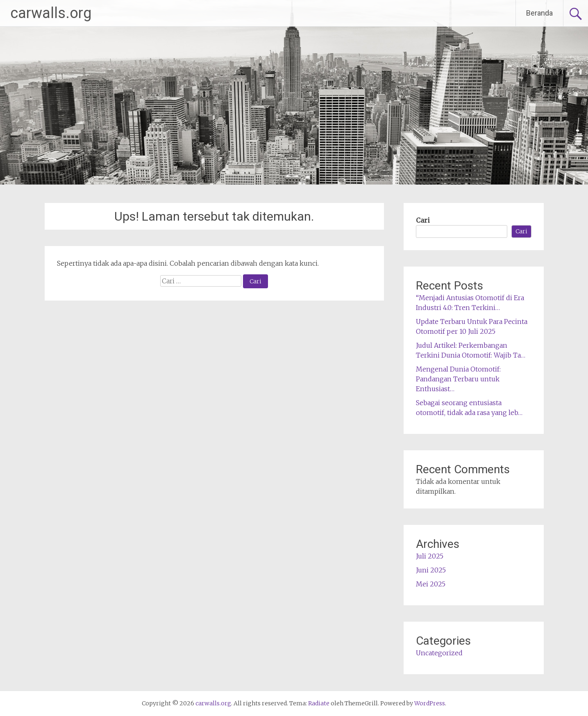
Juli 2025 (430, 556)
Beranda (539, 13)
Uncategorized (439, 653)
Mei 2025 (431, 584)
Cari (423, 220)
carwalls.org (51, 13)
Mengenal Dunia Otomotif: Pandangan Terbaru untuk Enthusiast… (458, 379)
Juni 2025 (431, 570)
